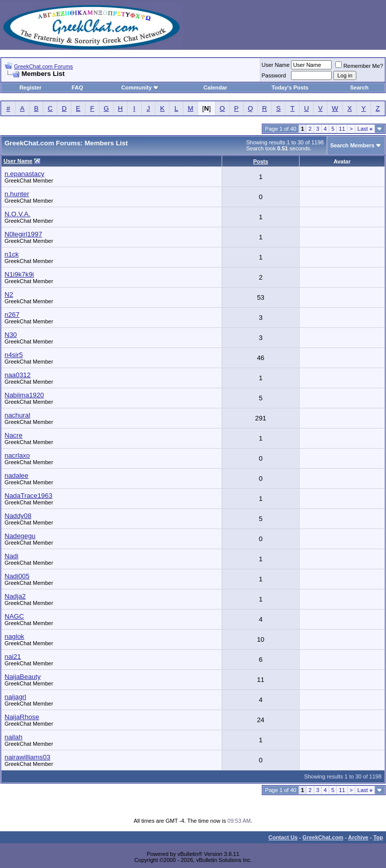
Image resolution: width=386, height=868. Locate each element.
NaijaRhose (22, 717)
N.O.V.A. (17, 214)
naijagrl (15, 697)
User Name (276, 65)
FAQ (78, 88)
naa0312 (18, 375)
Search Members (352, 145)
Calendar (215, 88)
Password (274, 75)
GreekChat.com (323, 837)
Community (140, 88)
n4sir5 (14, 355)
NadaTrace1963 (28, 496)
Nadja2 (15, 596)
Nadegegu (20, 536)
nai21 (13, 657)
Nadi (11, 556)
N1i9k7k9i (19, 274)
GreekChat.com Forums (43, 66)
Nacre (14, 435)
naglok (14, 636)
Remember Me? (359, 66)
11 (342, 129)
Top (378, 837)
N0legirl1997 (23, 234)
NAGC (14, 616)
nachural (17, 415)
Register (31, 88)
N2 (9, 294)
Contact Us (283, 837)
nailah (14, 737)
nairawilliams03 (27, 757)
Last (365, 129)
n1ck (12, 254)
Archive (358, 837)
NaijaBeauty (23, 677)
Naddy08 (18, 516)
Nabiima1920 (24, 395)
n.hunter (17, 194)
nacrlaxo (17, 455)
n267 (12, 315)
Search (360, 88)
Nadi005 (17, 576)
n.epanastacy (24, 174)
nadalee (16, 475)
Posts (261, 161)
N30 (11, 335)
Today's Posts (290, 88)
